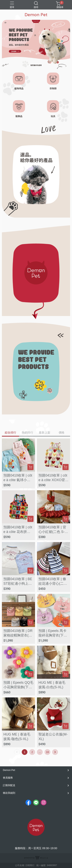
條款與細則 (9, 793)
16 (47, 752)
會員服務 (8, 778)
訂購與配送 (9, 785)
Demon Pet (9, 770)
